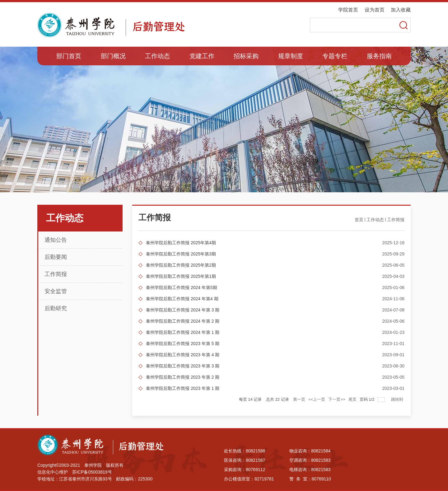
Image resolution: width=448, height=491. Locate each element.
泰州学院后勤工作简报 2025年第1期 (181, 276)
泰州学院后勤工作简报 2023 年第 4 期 (183, 355)
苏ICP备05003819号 (92, 472)
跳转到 (398, 399)
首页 (359, 220)
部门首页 (69, 56)
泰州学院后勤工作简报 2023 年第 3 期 (183, 366)
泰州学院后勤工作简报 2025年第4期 (181, 243)
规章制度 (291, 56)
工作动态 (157, 56)
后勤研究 (56, 308)
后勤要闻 (56, 257)
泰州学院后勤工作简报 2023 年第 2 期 (183, 377)
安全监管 (56, 291)
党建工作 (202, 56)
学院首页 (348, 10)
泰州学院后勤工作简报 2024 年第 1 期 (183, 332)
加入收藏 (401, 10)
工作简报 (56, 274)
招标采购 (246, 56)
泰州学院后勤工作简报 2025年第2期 (181, 265)
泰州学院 (93, 465)
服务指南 (379, 56)
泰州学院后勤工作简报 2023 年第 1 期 (183, 388)
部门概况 (113, 56)
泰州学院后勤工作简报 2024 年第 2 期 (183, 321)
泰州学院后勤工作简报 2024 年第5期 (182, 288)
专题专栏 (335, 56)
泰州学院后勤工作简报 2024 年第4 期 (182, 299)
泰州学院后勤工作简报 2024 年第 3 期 (183, 310)
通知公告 (56, 240)
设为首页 (375, 10)
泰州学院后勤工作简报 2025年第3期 (181, 254)
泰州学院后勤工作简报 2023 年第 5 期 (183, 344)
